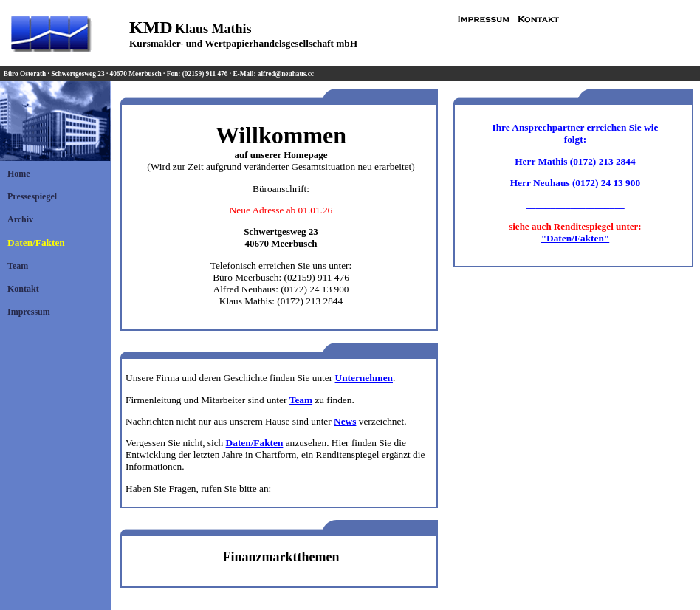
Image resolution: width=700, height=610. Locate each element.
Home (19, 174)
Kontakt (23, 289)
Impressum (29, 312)
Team (18, 266)
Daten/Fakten (36, 243)
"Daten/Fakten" (576, 238)
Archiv (20, 219)
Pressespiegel (32, 196)
